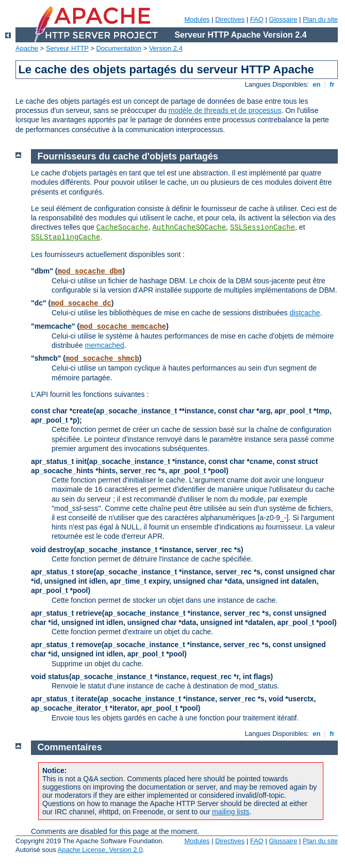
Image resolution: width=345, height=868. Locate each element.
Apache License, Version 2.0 (100, 850)
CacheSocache (122, 228)
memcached (105, 345)
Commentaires (70, 747)
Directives (230, 19)
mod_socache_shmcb (102, 359)
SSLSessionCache (262, 228)
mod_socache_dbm (90, 271)
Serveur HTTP (67, 48)
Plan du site (320, 19)
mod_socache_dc (81, 303)
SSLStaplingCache (65, 237)
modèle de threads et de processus (225, 110)
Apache (27, 48)
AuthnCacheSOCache (189, 228)
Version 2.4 (166, 48)
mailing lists (231, 812)
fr (332, 84)
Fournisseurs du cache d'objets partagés (128, 156)
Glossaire (283, 19)
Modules (197, 19)
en (317, 84)
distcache (305, 313)
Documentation (119, 48)
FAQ (257, 19)
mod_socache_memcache (123, 327)
